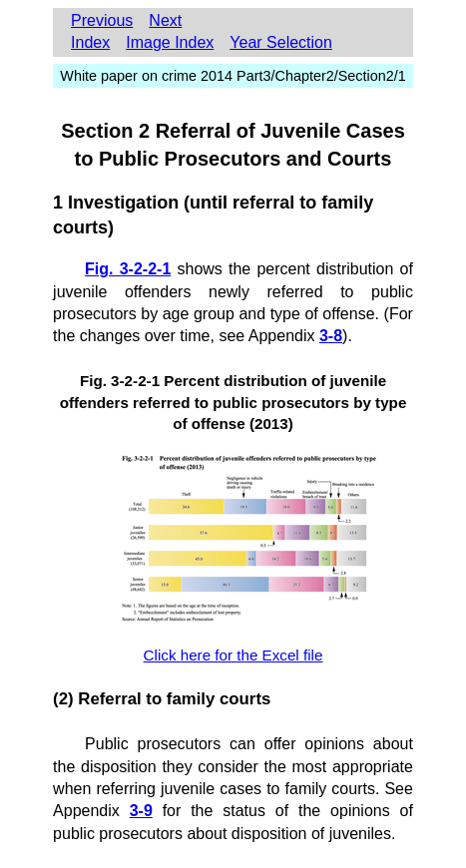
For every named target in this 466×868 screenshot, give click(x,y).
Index (90, 42)
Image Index (170, 42)
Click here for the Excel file (233, 655)
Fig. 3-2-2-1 (128, 269)
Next (165, 20)
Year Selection (281, 42)
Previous (102, 20)
